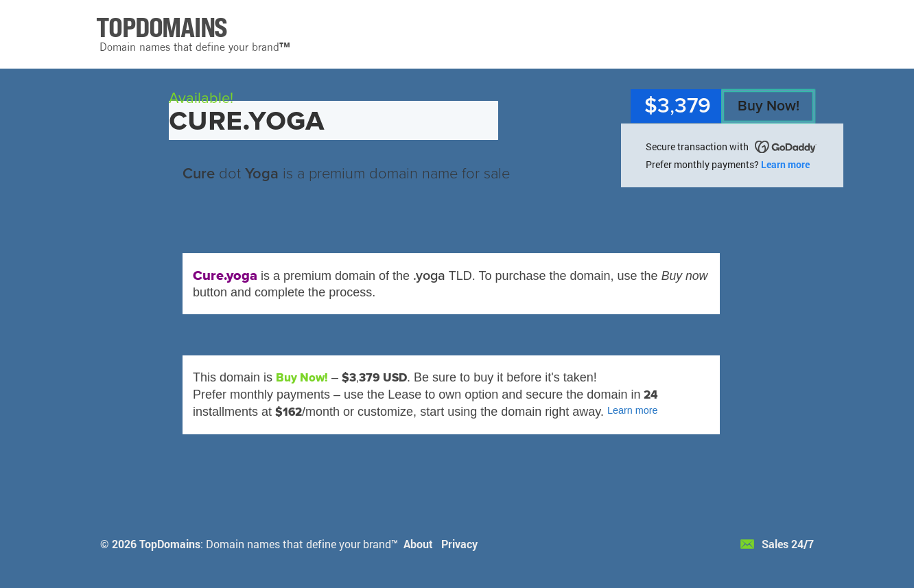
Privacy (459, 544)
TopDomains (170, 544)
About (418, 544)
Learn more (785, 164)
